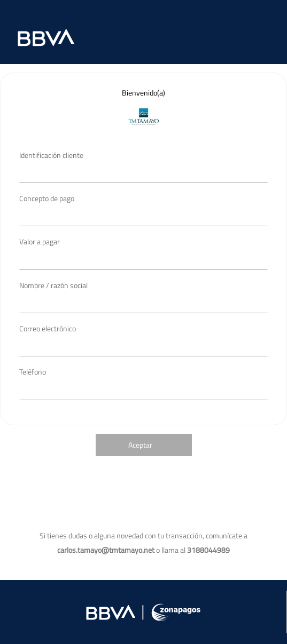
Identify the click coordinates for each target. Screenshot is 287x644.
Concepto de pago (47, 198)
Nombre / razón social (53, 285)
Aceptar (140, 445)
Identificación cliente (51, 155)
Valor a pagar (40, 241)
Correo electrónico (48, 328)
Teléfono (33, 372)
